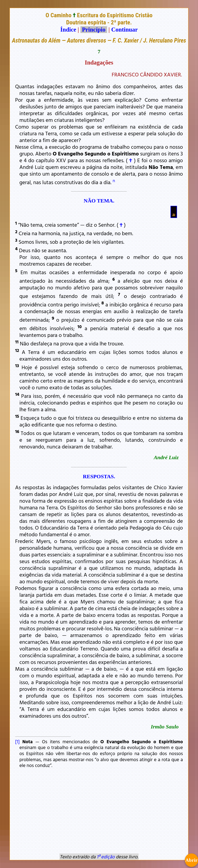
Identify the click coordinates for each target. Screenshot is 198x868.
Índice (68, 30)
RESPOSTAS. (99, 476)
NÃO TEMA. (99, 201)
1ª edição (106, 857)
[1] (17, 741)
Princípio (94, 30)
